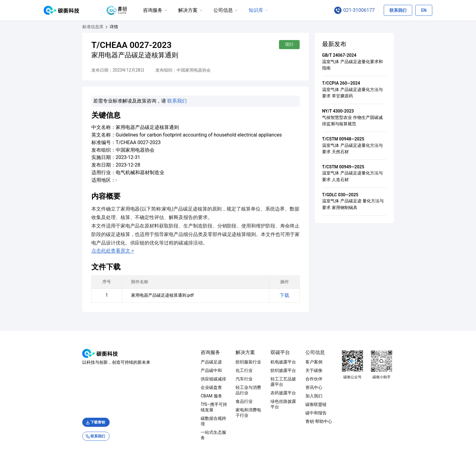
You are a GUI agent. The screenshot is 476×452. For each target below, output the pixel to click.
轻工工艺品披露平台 (290, 379)
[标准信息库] (54, 27)
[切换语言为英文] (424, 10)
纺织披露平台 (283, 370)
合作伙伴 (333, 379)
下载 (323, 287)
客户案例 (333, 362)
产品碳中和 (173, 370)
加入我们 (333, 396)
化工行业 (225, 370)
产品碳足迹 (173, 362)
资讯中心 (333, 387)
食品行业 (225, 396)
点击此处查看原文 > (74, 242)
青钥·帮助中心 (338, 421)
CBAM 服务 (173, 396)
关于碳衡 (333, 370)
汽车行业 (225, 379)
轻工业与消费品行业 (236, 387)
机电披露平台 (283, 362)
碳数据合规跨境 (177, 413)
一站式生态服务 (177, 421)
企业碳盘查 (173, 387)
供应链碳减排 (175, 379)
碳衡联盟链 (335, 404)
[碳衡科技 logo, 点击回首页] (61, 10)
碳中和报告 (335, 413)
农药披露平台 (283, 387)
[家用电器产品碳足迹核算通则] (75, 27)
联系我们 (138, 101)
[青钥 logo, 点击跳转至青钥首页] (117, 10)
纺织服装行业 (229, 362)
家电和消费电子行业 (236, 404)
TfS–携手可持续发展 (182, 404)
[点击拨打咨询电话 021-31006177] (357, 10)
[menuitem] (155, 10)
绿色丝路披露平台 (287, 396)
